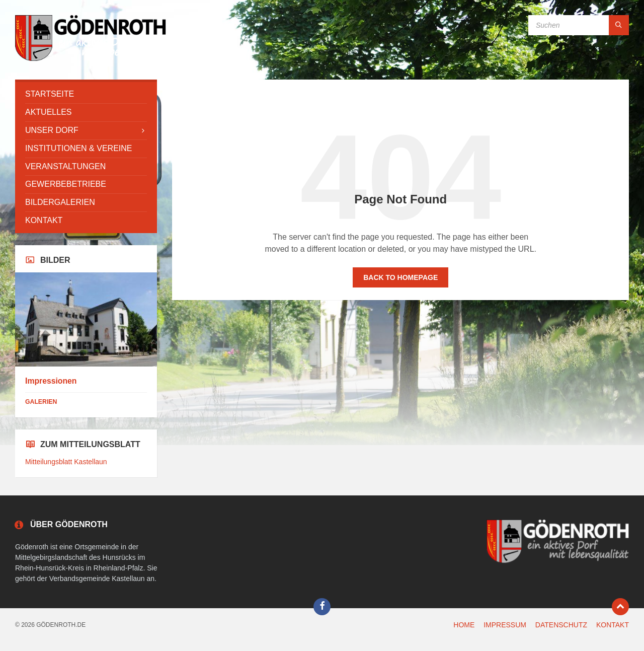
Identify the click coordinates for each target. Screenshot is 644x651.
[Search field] (579, 25)
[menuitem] (86, 94)
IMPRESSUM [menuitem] (505, 625)
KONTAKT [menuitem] (613, 625)
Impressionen (51, 381)
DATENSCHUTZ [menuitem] (561, 625)
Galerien (41, 402)
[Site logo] (91, 60)
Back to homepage (400, 277)
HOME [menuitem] (464, 625)
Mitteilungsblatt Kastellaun (66, 462)
